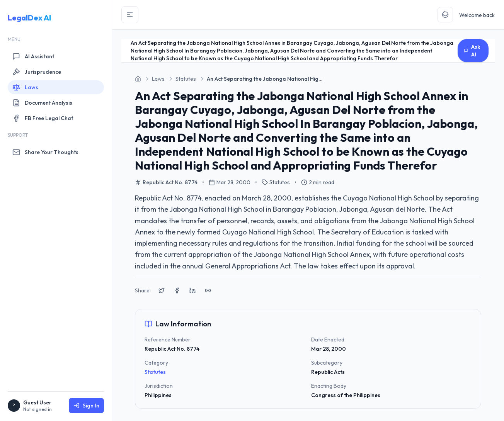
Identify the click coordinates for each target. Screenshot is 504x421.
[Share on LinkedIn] (192, 290)
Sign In (86, 406)
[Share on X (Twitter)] (162, 290)
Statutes (155, 372)
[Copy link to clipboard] (208, 290)
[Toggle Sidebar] (130, 15)
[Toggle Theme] (445, 15)
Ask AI (472, 51)
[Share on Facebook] (177, 290)
